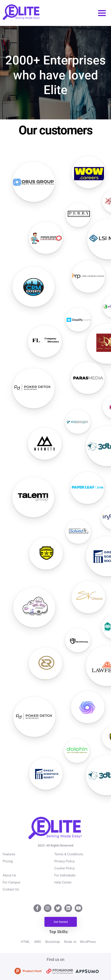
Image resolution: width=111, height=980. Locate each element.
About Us (9, 875)
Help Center (63, 882)
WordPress (89, 942)
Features (9, 854)
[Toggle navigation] (102, 13)
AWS (38, 942)
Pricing (8, 861)
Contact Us (11, 889)
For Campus (11, 882)
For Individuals (65, 875)
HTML (26, 942)
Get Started (61, 922)
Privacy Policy (64, 861)
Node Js (71, 942)
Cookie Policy (64, 868)
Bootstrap (53, 942)
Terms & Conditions (69, 854)
